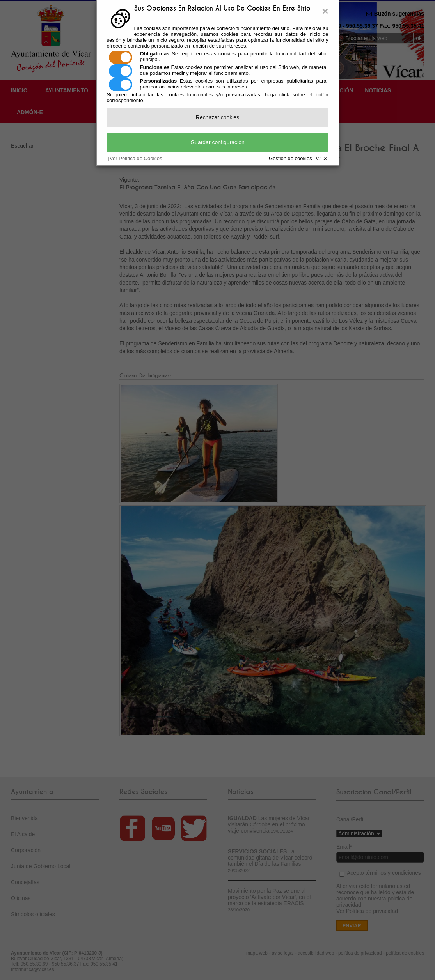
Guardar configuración (217, 142)
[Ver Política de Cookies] (136, 158)
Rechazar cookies (217, 117)
